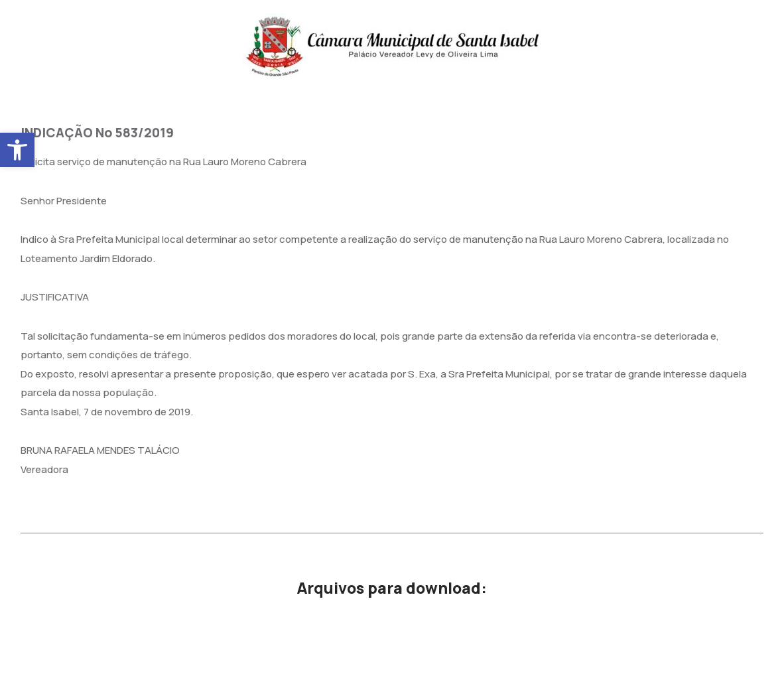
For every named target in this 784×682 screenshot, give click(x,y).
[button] (17, 150)
